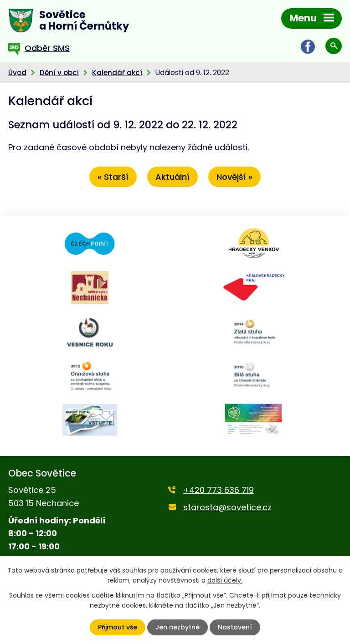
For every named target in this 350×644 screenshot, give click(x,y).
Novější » (234, 177)
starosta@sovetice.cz (227, 507)
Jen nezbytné (178, 627)
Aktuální (172, 177)
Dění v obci (59, 73)
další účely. (225, 580)
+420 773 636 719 (219, 490)
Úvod (17, 73)
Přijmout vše (118, 627)
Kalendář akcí (117, 73)
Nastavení (235, 627)
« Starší (113, 177)
